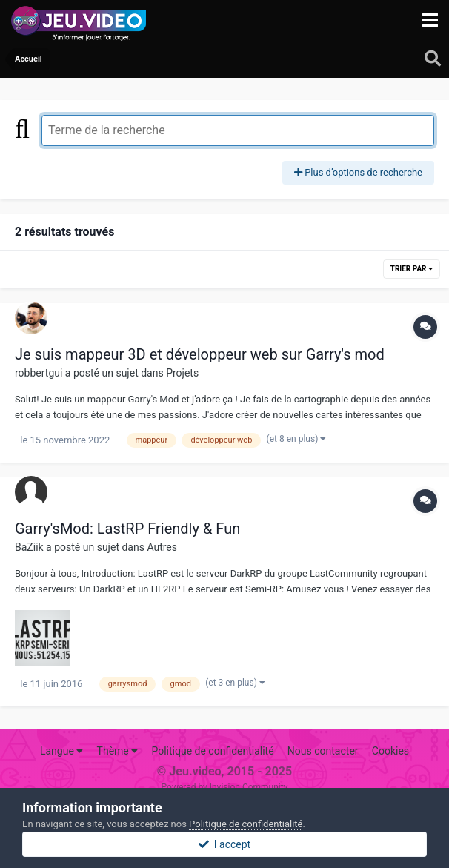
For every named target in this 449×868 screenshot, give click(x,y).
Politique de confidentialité (212, 751)
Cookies (390, 751)
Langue (61, 751)
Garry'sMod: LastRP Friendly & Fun (127, 529)
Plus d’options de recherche (358, 172)
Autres (162, 547)
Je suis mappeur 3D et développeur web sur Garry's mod (200, 354)
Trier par (412, 269)
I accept (224, 844)
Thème (118, 751)
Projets (182, 373)
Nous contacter (323, 751)
